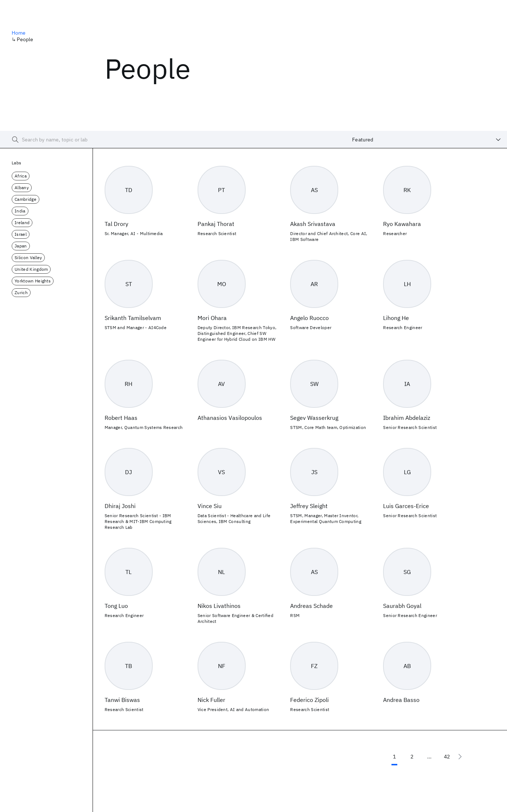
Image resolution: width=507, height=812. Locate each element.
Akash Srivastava (313, 224)
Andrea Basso (401, 700)
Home (19, 33)
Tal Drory (116, 224)
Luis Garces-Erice (406, 506)
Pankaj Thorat (216, 224)
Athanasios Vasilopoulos (230, 418)
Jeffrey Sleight (309, 506)
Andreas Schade (311, 606)
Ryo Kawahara (402, 224)
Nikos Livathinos (219, 606)
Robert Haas (121, 418)
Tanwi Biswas (122, 700)
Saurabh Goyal (402, 606)
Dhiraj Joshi (120, 506)
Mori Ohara (212, 318)
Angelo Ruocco (309, 318)
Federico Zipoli (309, 700)
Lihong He (396, 318)
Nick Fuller (211, 700)
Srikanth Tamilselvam (133, 318)
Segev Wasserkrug (314, 418)
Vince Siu (210, 506)
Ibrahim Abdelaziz (407, 418)
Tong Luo (116, 606)
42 (447, 757)
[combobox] (427, 140)
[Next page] (460, 757)
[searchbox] (173, 140)
